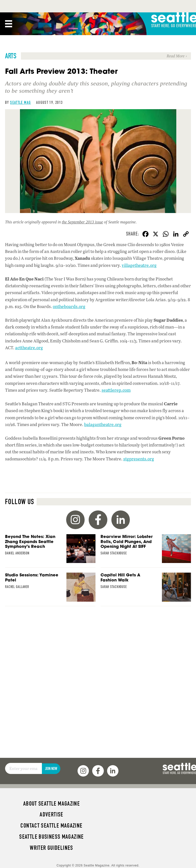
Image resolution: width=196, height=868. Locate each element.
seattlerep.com (116, 390)
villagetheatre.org (139, 265)
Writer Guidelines (52, 848)
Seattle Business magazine (52, 837)
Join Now (51, 769)
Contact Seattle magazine (51, 826)
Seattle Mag (20, 102)
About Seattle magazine (52, 804)
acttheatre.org (29, 348)
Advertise (51, 814)
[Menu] (9, 24)
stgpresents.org (139, 459)
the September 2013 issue (82, 222)
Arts (11, 56)
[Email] (23, 768)
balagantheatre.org (103, 424)
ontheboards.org (69, 306)
